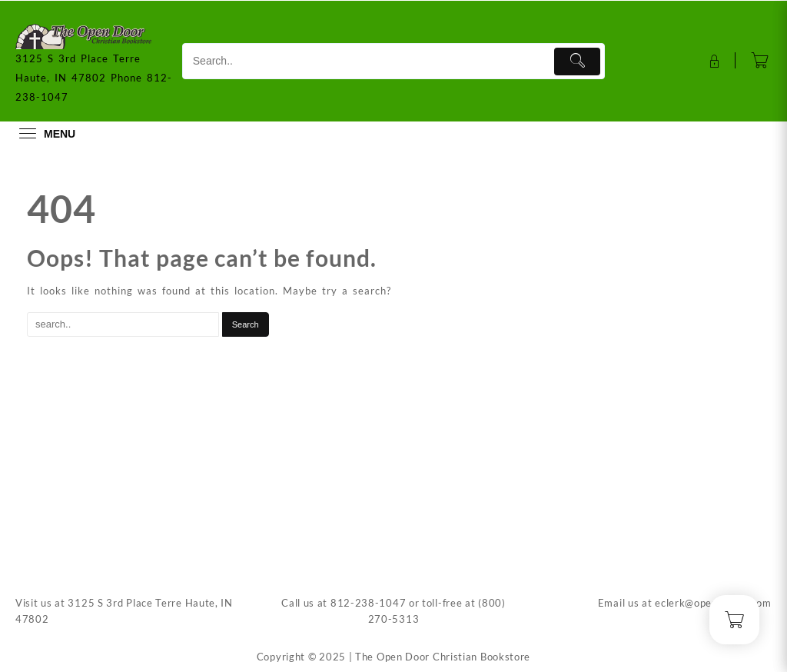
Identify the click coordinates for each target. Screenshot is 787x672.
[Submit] (578, 62)
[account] (713, 62)
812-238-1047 (368, 603)
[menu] (45, 133)
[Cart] (760, 62)
